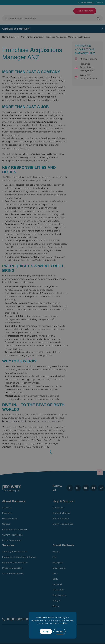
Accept (46, 631)
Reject (59, 632)
